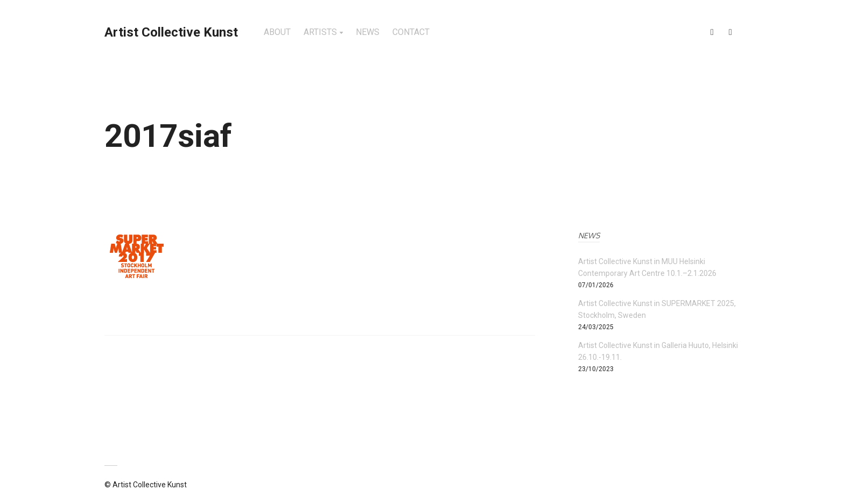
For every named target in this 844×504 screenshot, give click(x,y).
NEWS (368, 32)
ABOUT (277, 32)
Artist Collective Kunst (171, 32)
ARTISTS (320, 32)
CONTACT (411, 32)
